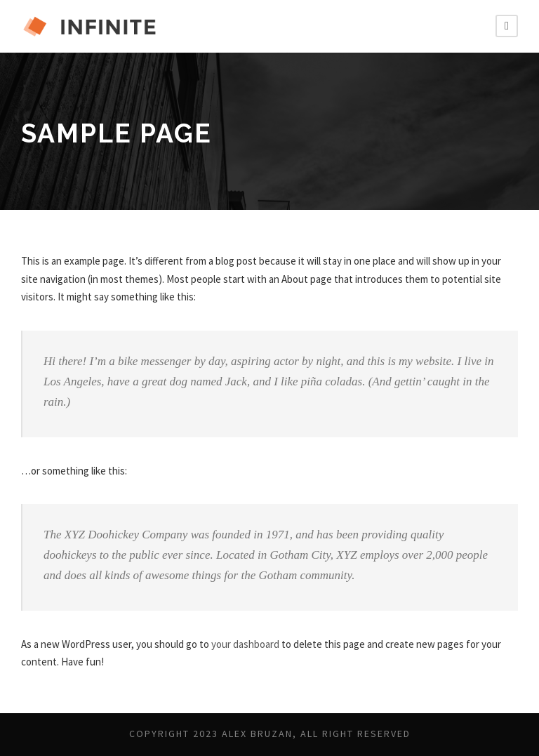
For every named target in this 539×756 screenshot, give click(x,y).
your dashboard (265, 644)
